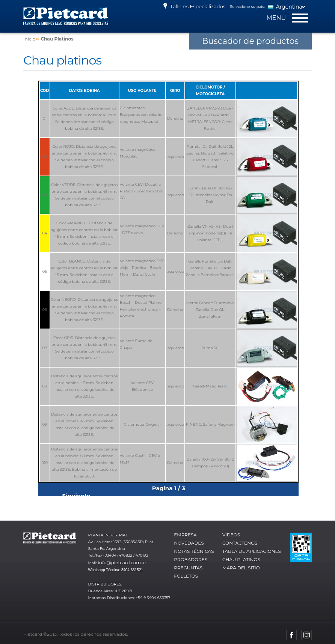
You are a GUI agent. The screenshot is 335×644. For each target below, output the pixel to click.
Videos (231, 535)
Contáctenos (240, 543)
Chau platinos (241, 559)
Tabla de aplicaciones (252, 551)
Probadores (191, 559)
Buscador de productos (250, 41)
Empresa (185, 535)
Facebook (291, 635)
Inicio (29, 39)
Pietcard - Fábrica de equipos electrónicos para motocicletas (66, 16)
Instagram (306, 635)
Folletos (186, 576)
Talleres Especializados (193, 6)
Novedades (189, 543)
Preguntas (188, 568)
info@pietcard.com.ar (122, 562)
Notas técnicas (194, 551)
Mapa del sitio (241, 568)
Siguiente (76, 496)
